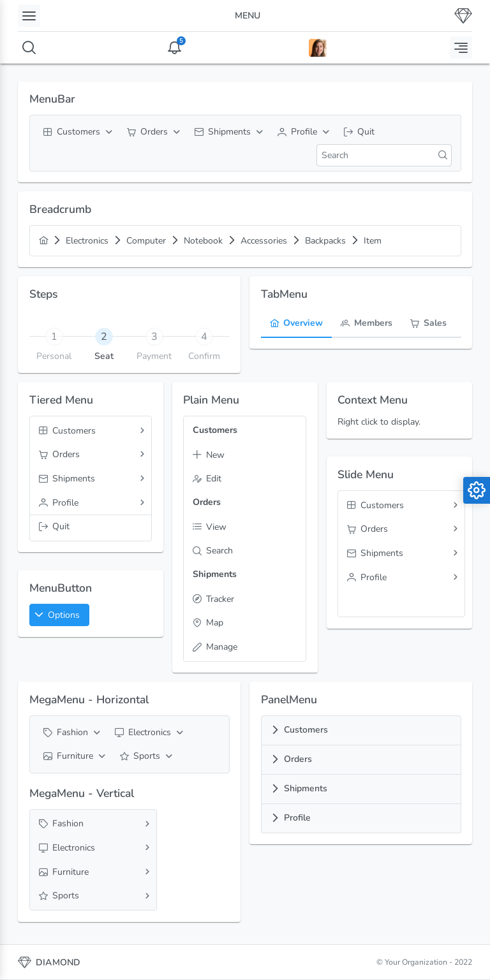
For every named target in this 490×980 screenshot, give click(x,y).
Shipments (306, 788)
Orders (298, 759)
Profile (297, 818)
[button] (59, 615)
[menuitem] (76, 132)
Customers (306, 730)
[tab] (104, 336)
